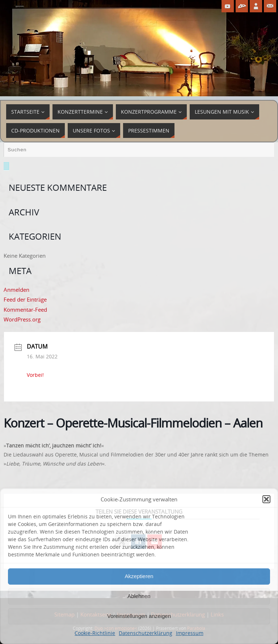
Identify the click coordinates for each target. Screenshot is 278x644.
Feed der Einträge (25, 299)
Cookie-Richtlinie (95, 633)
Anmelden (16, 290)
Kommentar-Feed (25, 310)
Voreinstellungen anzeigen (139, 616)
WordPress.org (22, 319)
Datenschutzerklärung (145, 633)
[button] (266, 499)
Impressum (190, 633)
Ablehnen (139, 596)
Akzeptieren (139, 576)
